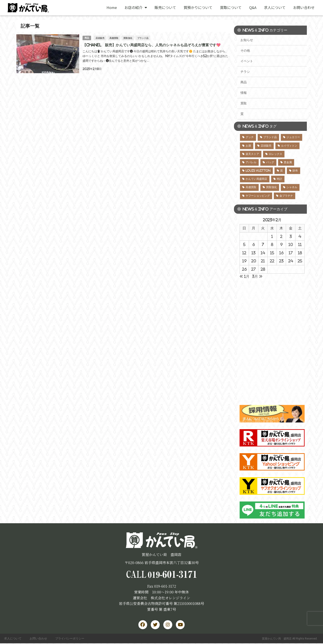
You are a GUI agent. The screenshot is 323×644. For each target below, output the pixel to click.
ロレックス (275, 154)
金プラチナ (286, 196)
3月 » (257, 276)
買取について (231, 7)
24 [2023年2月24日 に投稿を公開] (291, 261)
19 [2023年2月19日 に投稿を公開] (244, 261)
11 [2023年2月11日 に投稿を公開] (300, 244)
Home (112, 7)
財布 (295, 171)
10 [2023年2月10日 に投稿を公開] (291, 244)
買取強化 (128, 38)
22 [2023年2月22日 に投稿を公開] (272, 261)
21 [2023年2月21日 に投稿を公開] (263, 261)
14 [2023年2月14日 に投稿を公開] (263, 253)
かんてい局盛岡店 (256, 179)
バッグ (270, 162)
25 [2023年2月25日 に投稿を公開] (300, 261)
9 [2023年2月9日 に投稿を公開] (281, 244)
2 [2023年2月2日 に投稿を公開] (281, 236)
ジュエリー (293, 137)
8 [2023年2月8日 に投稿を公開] (272, 244)
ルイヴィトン (289, 146)
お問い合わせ (304, 7)
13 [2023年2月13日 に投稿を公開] (253, 253)
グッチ (250, 137)
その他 (245, 51)
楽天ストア (252, 154)
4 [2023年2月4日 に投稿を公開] (300, 236)
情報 (244, 93)
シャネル (292, 187)
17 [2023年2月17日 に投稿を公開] (291, 253)
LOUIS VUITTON (258, 171)
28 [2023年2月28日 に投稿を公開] (263, 269)
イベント (247, 61)
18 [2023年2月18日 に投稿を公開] (300, 253)
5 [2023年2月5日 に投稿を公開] (244, 244)
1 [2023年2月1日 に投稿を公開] (272, 236)
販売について (165, 7)
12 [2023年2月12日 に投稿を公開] (244, 253)
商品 (87, 38)
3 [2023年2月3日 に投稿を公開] (291, 236)
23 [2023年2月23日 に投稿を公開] (281, 261)
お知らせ (247, 40)
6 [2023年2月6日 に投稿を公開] (254, 244)
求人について (275, 7)
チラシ (245, 72)
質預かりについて (198, 7)
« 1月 (244, 276)
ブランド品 (143, 38)
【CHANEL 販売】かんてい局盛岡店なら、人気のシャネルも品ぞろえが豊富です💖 (151, 45)
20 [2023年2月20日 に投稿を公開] (254, 261)
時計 (279, 179)
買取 (244, 103)
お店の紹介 (136, 7)
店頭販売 (100, 38)
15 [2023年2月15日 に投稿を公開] (272, 253)
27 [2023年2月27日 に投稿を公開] (253, 269)
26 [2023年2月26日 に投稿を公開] (244, 269)
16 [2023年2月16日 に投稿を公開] (281, 253)
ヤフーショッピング (258, 196)
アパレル (251, 162)
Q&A (253, 7)
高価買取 (114, 38)
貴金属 (288, 162)
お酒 (248, 146)
